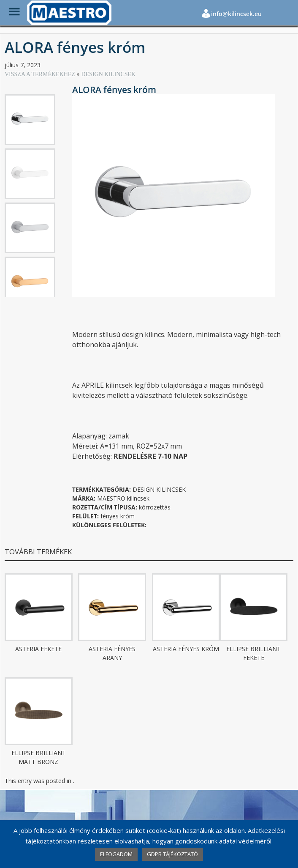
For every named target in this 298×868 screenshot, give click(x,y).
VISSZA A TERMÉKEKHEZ (41, 74)
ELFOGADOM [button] (116, 854)
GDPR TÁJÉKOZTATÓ (172, 854)
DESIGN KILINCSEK (108, 74)
